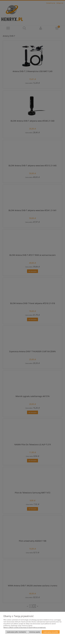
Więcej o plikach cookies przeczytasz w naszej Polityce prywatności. (25, 627)
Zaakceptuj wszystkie (51, 632)
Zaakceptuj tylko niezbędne (16, 632)
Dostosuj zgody (35, 632)
